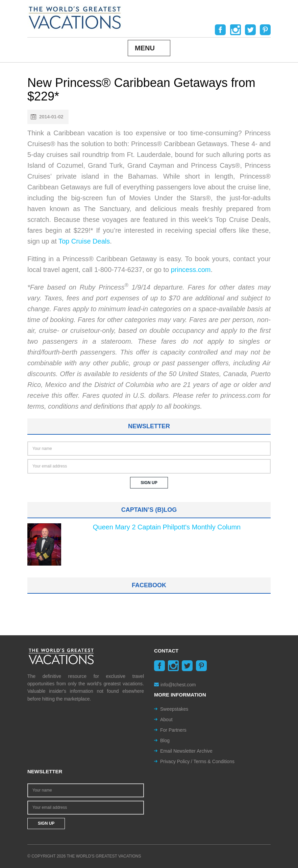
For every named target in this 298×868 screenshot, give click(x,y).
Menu (145, 48)
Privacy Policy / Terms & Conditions (197, 761)
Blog (165, 740)
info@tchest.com (175, 685)
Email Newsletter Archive (186, 751)
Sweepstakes (174, 709)
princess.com (191, 270)
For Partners (173, 730)
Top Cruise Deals (84, 241)
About (166, 719)
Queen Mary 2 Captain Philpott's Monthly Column (167, 527)
